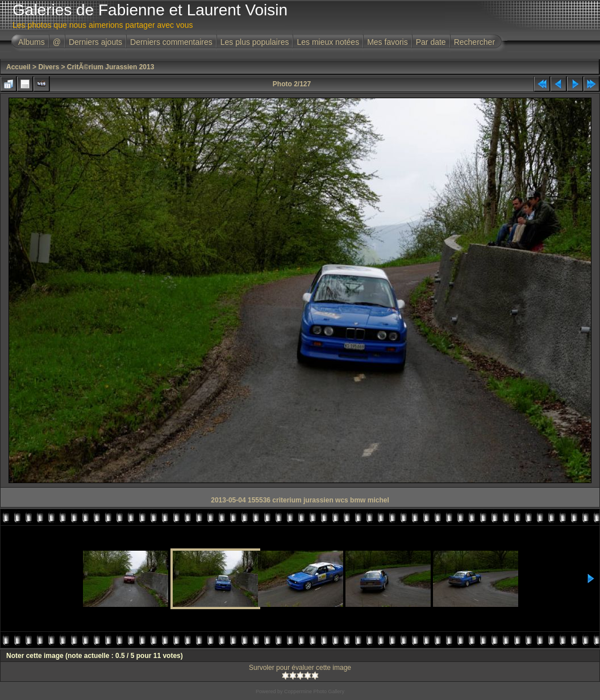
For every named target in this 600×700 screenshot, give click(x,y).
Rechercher (474, 42)
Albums (32, 42)
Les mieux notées (328, 42)
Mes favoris (388, 42)
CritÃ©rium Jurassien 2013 (111, 67)
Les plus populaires (255, 42)
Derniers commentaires (171, 42)
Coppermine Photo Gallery (314, 691)
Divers (49, 67)
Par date (431, 42)
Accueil (18, 67)
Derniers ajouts (95, 42)
